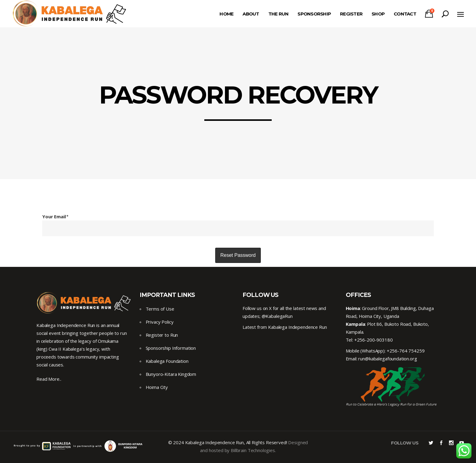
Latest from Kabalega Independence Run (285, 327)
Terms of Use (160, 309)
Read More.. (49, 379)
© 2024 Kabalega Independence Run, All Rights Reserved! (228, 442)
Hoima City (157, 387)
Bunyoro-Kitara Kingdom (171, 374)
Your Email (55, 216)
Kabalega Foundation (167, 361)
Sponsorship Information (171, 348)
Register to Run (162, 335)
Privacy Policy (160, 322)
